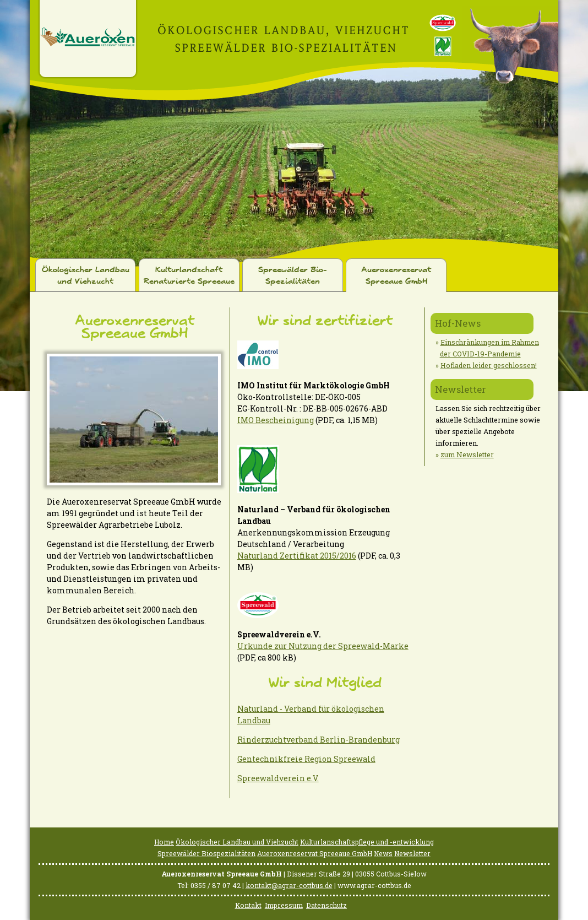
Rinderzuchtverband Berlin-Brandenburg (318, 740)
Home (164, 842)
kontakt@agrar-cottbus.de (289, 885)
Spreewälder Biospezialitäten (206, 853)
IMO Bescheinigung (276, 420)
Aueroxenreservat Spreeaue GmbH (396, 276)
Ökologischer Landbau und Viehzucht (86, 276)
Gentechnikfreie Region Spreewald (306, 759)
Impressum (284, 905)
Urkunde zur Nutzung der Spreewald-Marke (323, 646)
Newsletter (461, 389)
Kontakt (248, 905)
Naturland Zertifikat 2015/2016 (297, 556)
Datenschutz (326, 905)
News (383, 853)
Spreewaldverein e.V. (278, 778)
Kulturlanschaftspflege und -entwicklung (367, 842)
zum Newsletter (467, 454)
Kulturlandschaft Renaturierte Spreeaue (189, 276)
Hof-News (458, 323)
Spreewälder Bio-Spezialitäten (293, 276)
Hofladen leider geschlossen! (489, 365)
